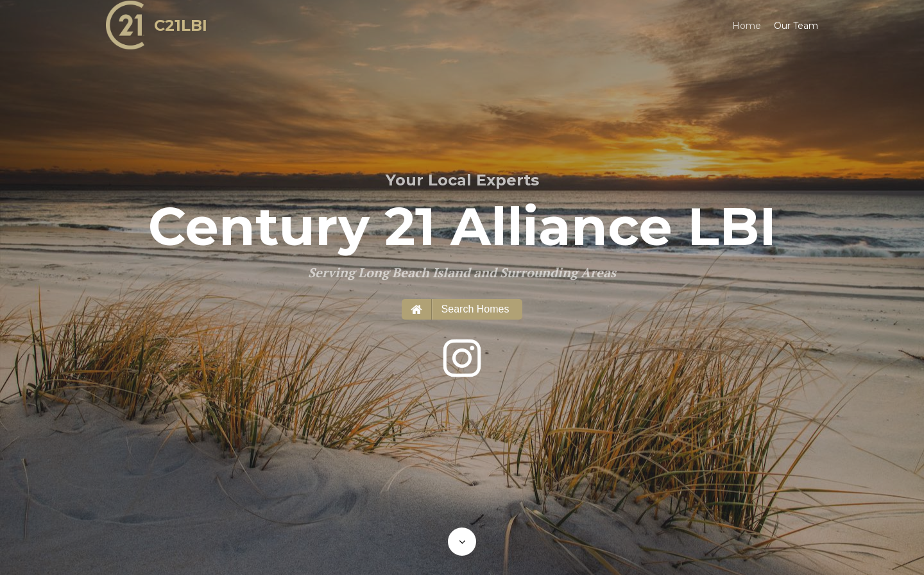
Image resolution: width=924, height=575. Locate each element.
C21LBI (181, 25)
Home (747, 26)
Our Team (796, 26)
